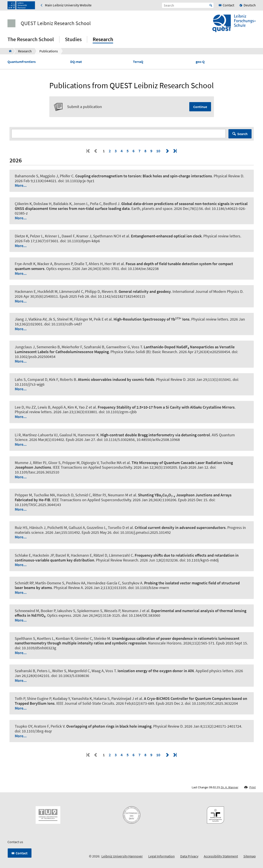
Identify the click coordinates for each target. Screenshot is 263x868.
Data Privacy (189, 856)
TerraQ (138, 62)
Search (242, 134)
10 (158, 151)
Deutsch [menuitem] (250, 5)
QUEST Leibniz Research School (56, 23)
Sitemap (250, 856)
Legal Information (162, 856)
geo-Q (200, 62)
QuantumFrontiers (22, 62)
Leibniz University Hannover (122, 856)
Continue (200, 107)
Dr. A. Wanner (230, 787)
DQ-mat (76, 62)
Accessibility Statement (221, 856)
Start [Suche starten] (211, 5)
